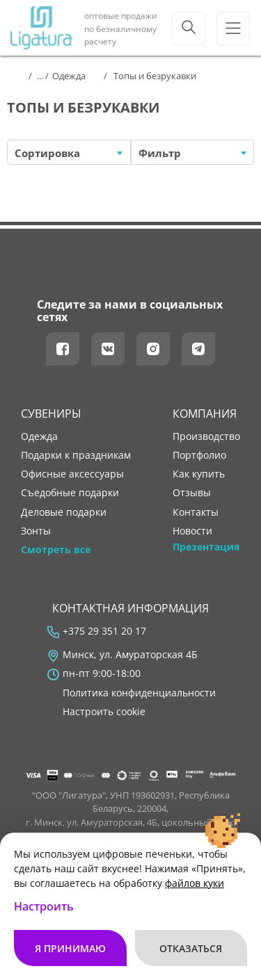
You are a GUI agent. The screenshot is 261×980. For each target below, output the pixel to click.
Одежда (39, 436)
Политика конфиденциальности (139, 693)
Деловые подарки (64, 512)
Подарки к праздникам (76, 455)
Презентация (206, 547)
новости (192, 531)
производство (206, 436)
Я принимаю (70, 948)
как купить (199, 474)
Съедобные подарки (70, 493)
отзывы (192, 493)
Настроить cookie (104, 712)
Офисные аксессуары (72, 474)
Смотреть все (56, 550)
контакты (196, 512)
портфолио (199, 455)
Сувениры (51, 414)
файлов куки (195, 883)
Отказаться (191, 948)
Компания (205, 414)
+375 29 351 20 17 (104, 631)
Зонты (36, 531)
